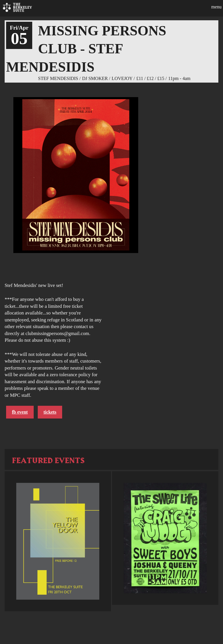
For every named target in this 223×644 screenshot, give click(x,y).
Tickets (50, 412)
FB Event (20, 412)
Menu (216, 7)
